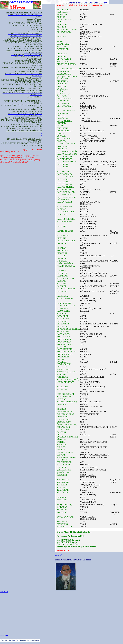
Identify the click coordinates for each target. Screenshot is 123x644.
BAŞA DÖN (59, 555)
